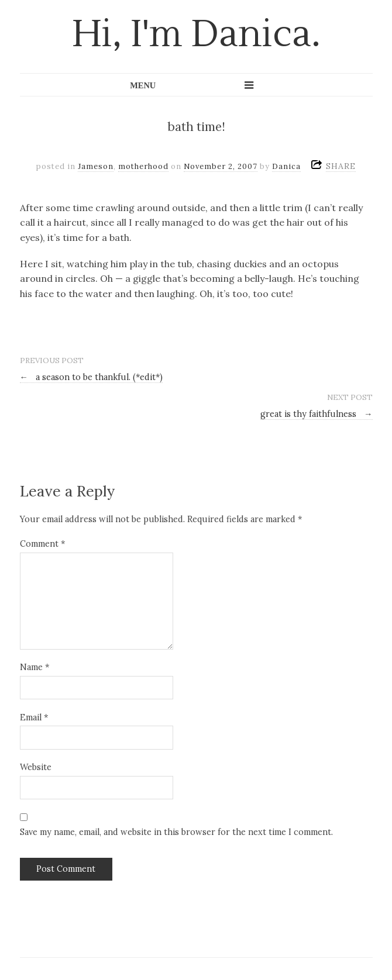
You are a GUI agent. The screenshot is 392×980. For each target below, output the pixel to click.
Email (34, 717)
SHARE (341, 166)
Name (35, 667)
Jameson (96, 166)
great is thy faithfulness (316, 414)
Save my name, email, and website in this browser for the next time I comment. (176, 832)
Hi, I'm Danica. (196, 34)
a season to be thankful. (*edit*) (91, 377)
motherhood (143, 166)
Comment (42, 544)
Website (36, 767)
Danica (286, 166)
